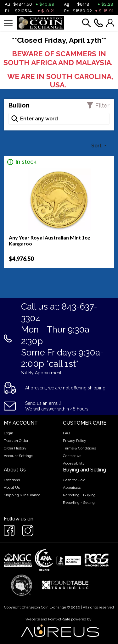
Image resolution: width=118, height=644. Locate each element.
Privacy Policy (75, 441)
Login (8, 433)
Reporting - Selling (79, 503)
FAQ (66, 433)
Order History (15, 448)
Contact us (72, 456)
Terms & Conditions (79, 448)
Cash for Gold (74, 480)
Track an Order (16, 441)
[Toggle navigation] (8, 23)
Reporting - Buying (79, 495)
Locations (12, 480)
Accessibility (74, 463)
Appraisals (72, 487)
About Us (12, 487)
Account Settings (18, 456)
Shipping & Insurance (22, 495)
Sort (97, 146)
